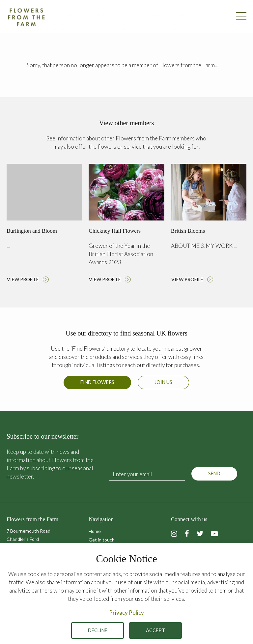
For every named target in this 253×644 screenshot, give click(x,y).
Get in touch (102, 540)
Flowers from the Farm (26, 17)
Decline (98, 630)
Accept (155, 630)
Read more (44, 225)
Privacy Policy (126, 613)
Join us (163, 382)
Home (95, 531)
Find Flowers (97, 382)
